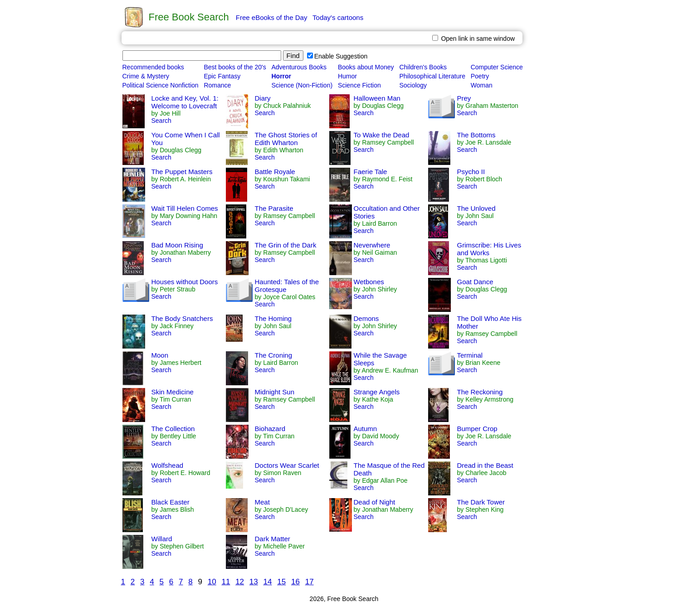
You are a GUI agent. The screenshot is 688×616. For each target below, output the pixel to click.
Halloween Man (377, 98)
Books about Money (366, 67)
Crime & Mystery (146, 76)
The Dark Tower (481, 502)
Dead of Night (375, 502)
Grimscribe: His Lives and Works (489, 249)
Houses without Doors (185, 282)
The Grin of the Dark (286, 245)
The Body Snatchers (182, 318)
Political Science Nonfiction (161, 85)
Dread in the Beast (485, 465)
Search (161, 121)
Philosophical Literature (432, 76)
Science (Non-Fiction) (302, 85)
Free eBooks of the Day (272, 17)
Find (293, 56)
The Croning (274, 355)
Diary (263, 98)
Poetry (480, 76)
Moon (160, 355)
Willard (162, 539)
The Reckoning (480, 392)
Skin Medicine (173, 392)
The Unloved (476, 208)
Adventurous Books (299, 67)
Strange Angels (377, 392)
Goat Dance (475, 282)
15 (281, 582)
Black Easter (171, 502)
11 (226, 582)
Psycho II (471, 172)
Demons (366, 318)
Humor (347, 76)
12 (240, 582)
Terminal (470, 355)
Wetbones (369, 282)
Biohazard (270, 429)
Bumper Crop (477, 429)
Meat (262, 502)
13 (254, 582)
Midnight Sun (275, 392)
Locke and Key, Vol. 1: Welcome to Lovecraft (185, 102)
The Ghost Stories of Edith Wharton (286, 139)
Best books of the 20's (235, 67)
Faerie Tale (371, 172)
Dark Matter (273, 539)
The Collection (173, 429)
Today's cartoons (338, 17)
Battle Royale (275, 172)
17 (310, 582)
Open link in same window (474, 39)
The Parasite (274, 208)
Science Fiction (359, 85)
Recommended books (153, 67)
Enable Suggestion (337, 56)
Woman (482, 85)
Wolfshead (168, 465)
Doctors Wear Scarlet (287, 465)
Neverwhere (372, 245)
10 (212, 582)
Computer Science (497, 67)
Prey (464, 98)
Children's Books (423, 67)
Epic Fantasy (222, 76)
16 (295, 582)
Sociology (413, 85)
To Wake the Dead (382, 135)
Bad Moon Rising (177, 245)
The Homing (273, 318)
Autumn (366, 429)
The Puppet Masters (182, 172)
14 (268, 582)
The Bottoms (476, 135)
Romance (217, 85)
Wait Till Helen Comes (185, 208)
